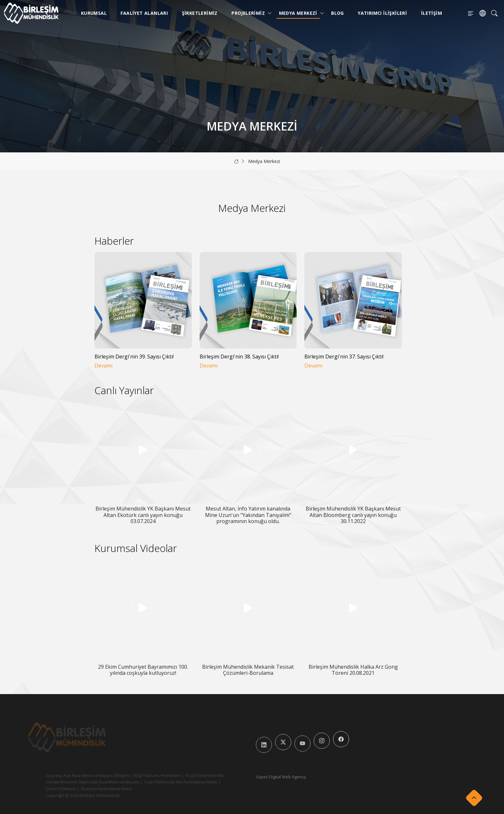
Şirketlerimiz (200, 13)
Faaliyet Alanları (144, 13)
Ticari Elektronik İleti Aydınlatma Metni (170, 782)
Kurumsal (94, 13)
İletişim (432, 13)
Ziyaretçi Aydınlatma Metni (95, 789)
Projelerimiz (249, 13)
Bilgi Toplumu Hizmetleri (146, 775)
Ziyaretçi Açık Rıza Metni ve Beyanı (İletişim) (76, 775)
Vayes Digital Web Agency (281, 777)
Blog (337, 13)
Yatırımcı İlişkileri (382, 13)
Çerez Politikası (50, 789)
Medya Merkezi (299, 13)
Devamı (104, 366)
